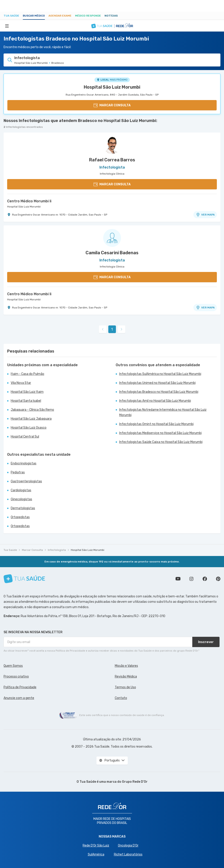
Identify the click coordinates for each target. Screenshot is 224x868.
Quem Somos (13, 666)
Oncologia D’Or (128, 846)
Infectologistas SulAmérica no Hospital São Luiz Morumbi (160, 374)
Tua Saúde (11, 16)
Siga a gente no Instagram (191, 579)
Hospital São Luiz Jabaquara (31, 419)
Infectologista (57, 550)
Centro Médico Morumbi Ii (29, 201)
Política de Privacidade (20, 687)
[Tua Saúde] (24, 579)
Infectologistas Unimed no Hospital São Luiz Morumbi (157, 383)
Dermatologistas (23, 508)
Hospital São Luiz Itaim (27, 392)
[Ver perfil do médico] (112, 145)
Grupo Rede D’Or (135, 782)
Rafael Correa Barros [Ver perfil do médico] (112, 160)
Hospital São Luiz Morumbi (112, 87)
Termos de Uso (125, 687)
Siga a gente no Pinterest (218, 579)
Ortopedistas (20, 517)
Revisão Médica (126, 677)
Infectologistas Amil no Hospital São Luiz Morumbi (155, 401)
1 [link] (112, 329)
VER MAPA (205, 215)
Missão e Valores (126, 666)
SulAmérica (96, 854)
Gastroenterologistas (26, 481)
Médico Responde (88, 16)
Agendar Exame (60, 16)
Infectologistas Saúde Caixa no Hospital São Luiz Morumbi (161, 442)
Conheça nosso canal (178, 579)
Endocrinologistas (24, 463)
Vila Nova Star (21, 383)
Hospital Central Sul (25, 437)
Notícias (111, 16)
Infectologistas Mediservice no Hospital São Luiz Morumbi (160, 433)
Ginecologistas (21, 499)
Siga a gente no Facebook (205, 579)
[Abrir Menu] (7, 26)
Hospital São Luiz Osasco (29, 428)
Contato (121, 698)
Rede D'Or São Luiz (96, 846)
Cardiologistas (21, 490)
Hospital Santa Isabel (26, 401)
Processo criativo (16, 677)
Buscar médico (34, 16)
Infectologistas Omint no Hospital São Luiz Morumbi (156, 424)
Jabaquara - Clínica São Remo (32, 410)
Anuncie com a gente (19, 698)
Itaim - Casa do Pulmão (27, 374)
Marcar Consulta (32, 550)
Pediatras (18, 472)
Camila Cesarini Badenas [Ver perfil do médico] (112, 253)
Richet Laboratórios (128, 854)
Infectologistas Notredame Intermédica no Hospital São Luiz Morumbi (163, 412)
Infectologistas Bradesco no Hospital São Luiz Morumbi (159, 392)
